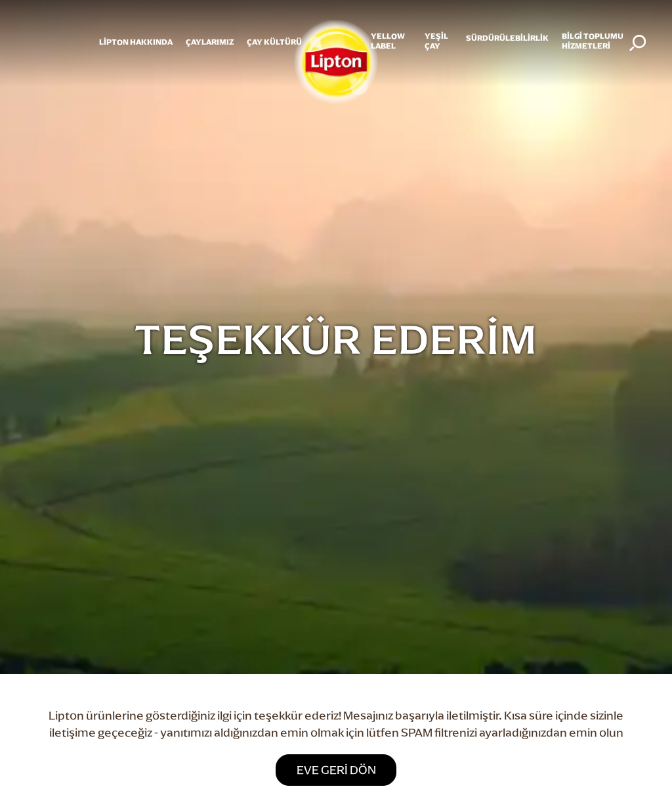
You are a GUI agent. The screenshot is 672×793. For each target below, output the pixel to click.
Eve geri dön (336, 770)
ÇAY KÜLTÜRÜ (274, 42)
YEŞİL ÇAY (436, 41)
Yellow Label (388, 41)
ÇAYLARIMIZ (210, 42)
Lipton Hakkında (136, 42)
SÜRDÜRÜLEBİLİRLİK (507, 38)
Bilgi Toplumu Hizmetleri (593, 41)
